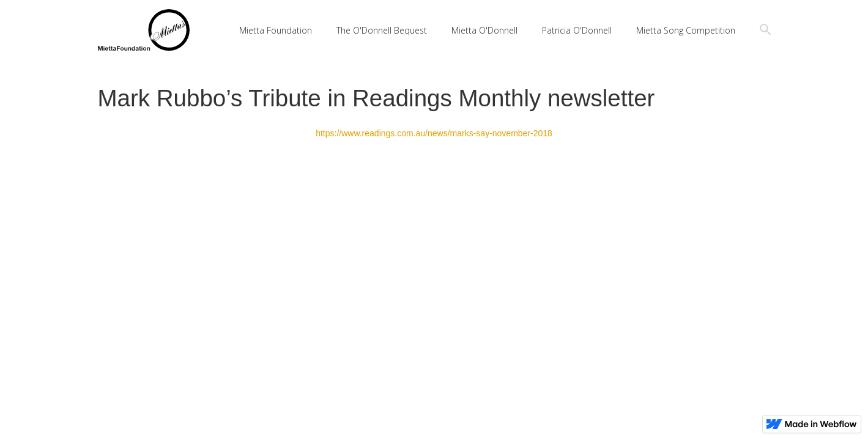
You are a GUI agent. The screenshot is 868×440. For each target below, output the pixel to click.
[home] (144, 30)
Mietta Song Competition (686, 30)
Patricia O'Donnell (577, 30)
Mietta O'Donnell (484, 30)
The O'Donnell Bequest (382, 30)
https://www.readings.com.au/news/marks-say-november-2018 (434, 133)
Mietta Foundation (276, 30)
